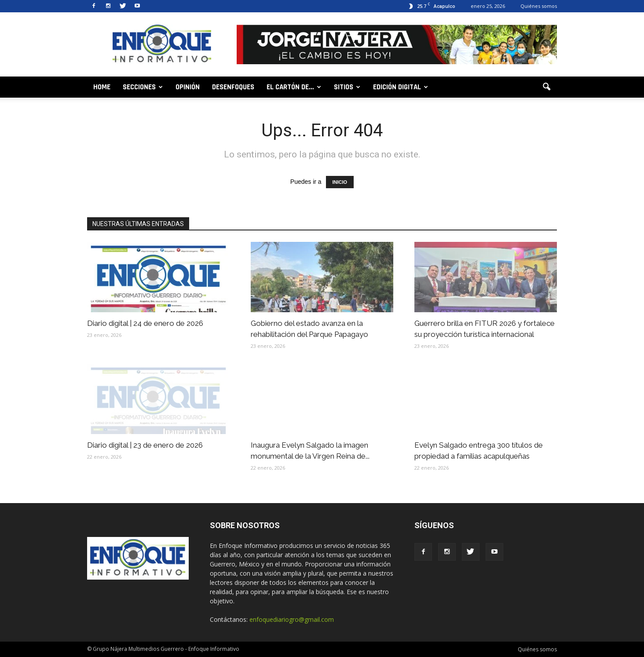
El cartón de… (294, 87)
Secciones (143, 87)
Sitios (347, 87)
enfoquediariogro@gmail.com (292, 619)
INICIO (340, 182)
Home (102, 87)
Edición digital (401, 87)
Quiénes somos (539, 6)
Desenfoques (233, 87)
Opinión (188, 87)
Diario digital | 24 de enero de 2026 (145, 323)
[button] (546, 87)
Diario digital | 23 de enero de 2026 (145, 445)
